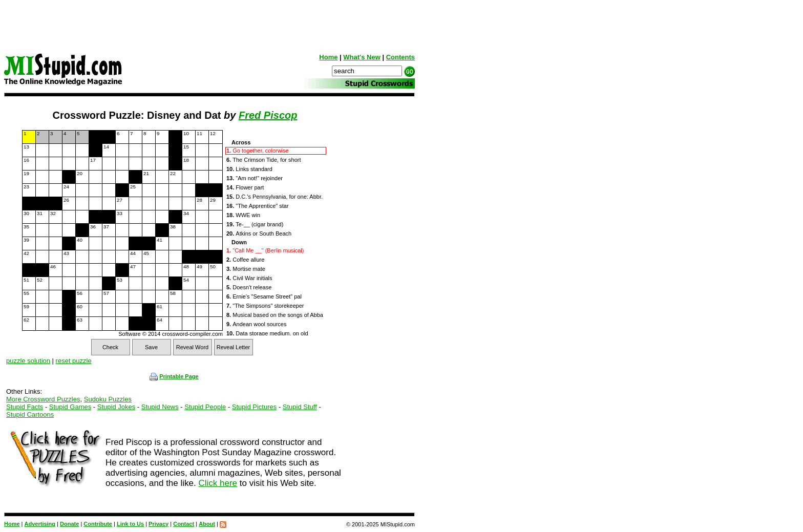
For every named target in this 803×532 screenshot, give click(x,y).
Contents (400, 57)
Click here (218, 483)
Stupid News (160, 407)
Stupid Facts (25, 407)
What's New (362, 57)
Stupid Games (70, 407)
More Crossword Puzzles (43, 399)
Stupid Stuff (300, 407)
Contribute (98, 524)
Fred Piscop (268, 115)
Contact (184, 524)
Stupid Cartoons (30, 414)
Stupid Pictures (254, 407)
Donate (69, 524)
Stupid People (205, 407)
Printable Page (174, 376)
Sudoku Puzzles (108, 399)
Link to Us (130, 524)
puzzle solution (28, 361)
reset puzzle (74, 361)
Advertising (40, 524)
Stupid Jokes (116, 407)
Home (328, 57)
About (207, 524)
